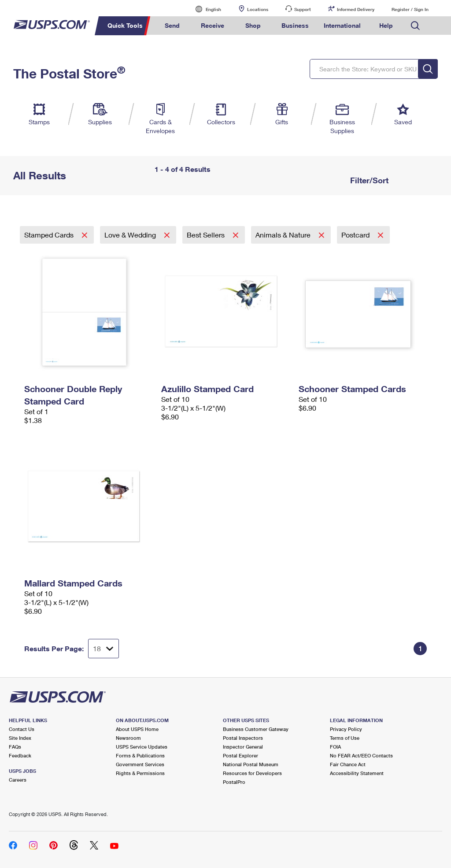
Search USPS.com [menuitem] (415, 26)
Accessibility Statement (357, 773)
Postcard (356, 235)
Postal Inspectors (243, 738)
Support (303, 9)
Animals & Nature (284, 235)
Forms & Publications (140, 755)
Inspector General (243, 747)
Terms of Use (345, 738)
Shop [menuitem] (253, 25)
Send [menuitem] (172, 25)
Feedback (20, 755)
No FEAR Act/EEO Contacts (361, 755)
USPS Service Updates (142, 747)
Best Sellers (207, 235)
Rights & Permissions (140, 773)
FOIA (335, 747)
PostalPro (234, 782)
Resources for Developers (252, 773)
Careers (18, 780)
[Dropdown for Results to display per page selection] (104, 649)
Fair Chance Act (348, 764)
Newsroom (128, 738)
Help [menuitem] (386, 25)
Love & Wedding (131, 235)
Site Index (20, 738)
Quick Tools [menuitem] (125, 25)
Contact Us (22, 729)
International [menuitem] (342, 25)
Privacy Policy (346, 729)
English (204, 9)
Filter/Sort (368, 180)
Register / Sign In (410, 9)
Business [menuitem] (295, 25)
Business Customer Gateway (256, 729)
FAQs (15, 747)
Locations (258, 9)
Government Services (140, 764)
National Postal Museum (251, 764)
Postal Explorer (240, 755)
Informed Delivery (356, 9)
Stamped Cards (50, 235)
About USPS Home (137, 729)
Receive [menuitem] (213, 25)
